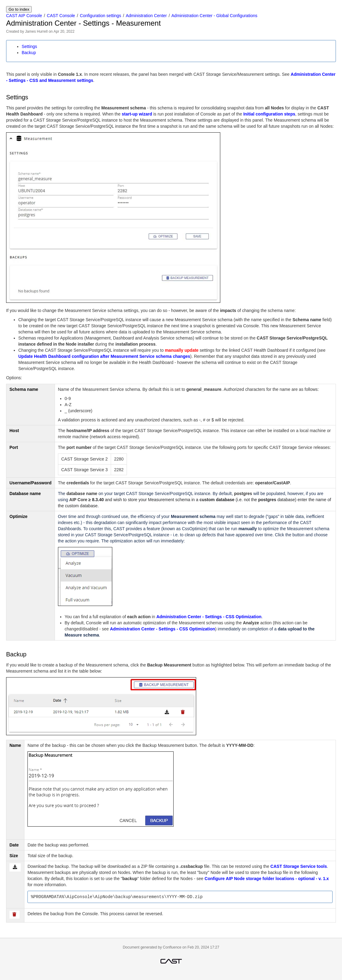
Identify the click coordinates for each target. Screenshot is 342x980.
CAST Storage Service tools (299, 866)
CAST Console (61, 16)
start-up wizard (137, 114)
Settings (29, 46)
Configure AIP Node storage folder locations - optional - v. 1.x (267, 879)
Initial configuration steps (269, 114)
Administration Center (146, 16)
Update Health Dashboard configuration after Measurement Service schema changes (104, 356)
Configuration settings (101, 16)
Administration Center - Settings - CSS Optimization (209, 617)
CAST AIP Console (24, 16)
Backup (29, 53)
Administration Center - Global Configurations (214, 16)
